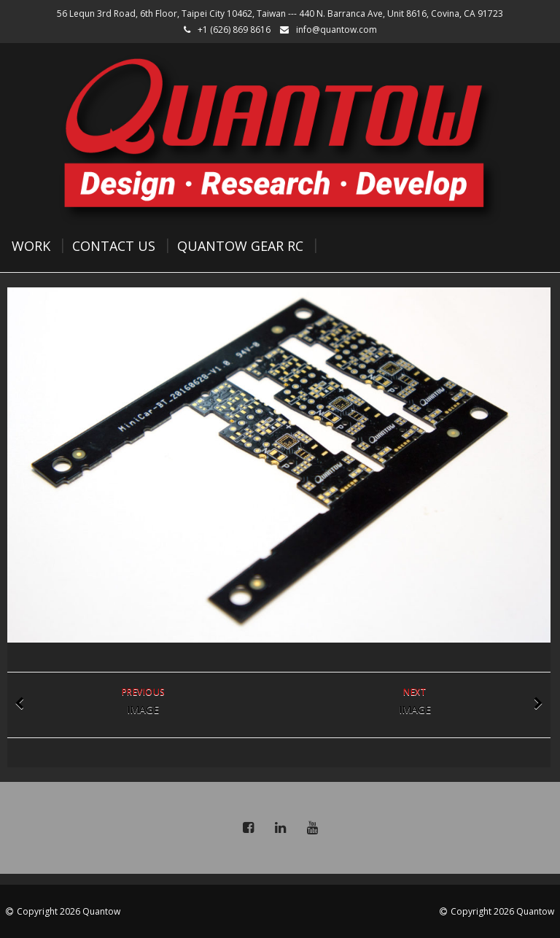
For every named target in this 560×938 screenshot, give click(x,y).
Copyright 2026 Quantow (69, 911)
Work (31, 246)
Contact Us (114, 246)
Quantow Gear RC (240, 246)
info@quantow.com (337, 30)
